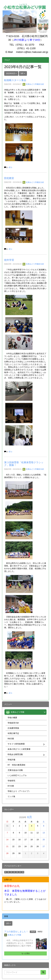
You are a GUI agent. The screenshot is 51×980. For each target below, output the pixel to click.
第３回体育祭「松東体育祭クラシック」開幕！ (24, 464)
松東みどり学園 (14, 935)
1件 (8, 923)
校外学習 (9, 260)
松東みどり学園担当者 (33, 84)
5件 (23, 73)
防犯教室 (9, 178)
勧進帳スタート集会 (15, 80)
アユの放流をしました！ (16, 932)
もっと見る (26, 953)
